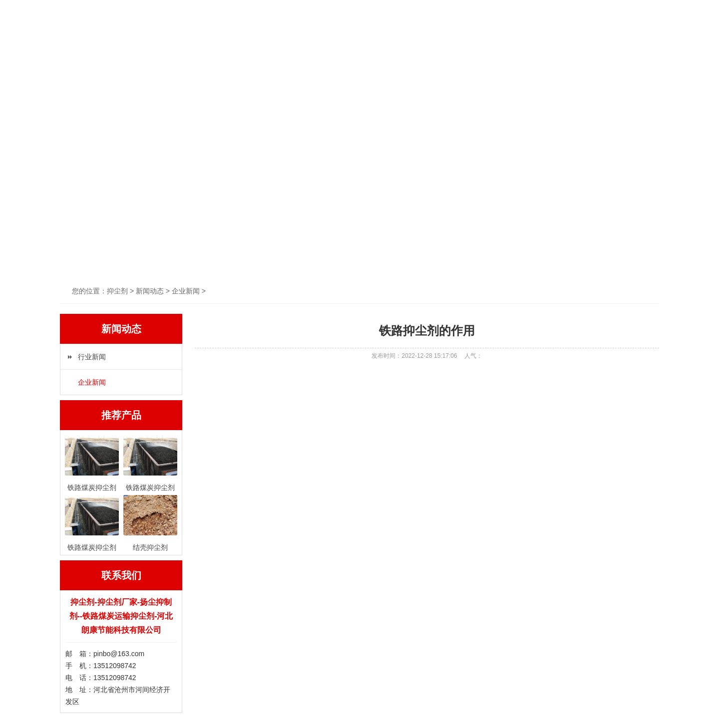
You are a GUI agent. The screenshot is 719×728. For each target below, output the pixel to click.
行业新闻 (92, 357)
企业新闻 (92, 382)
